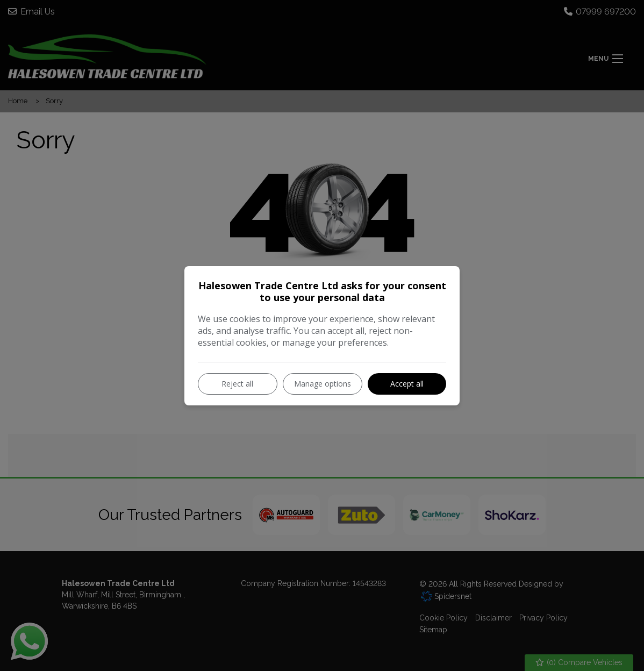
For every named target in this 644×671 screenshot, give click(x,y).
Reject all (237, 384)
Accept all (407, 384)
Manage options (323, 384)
